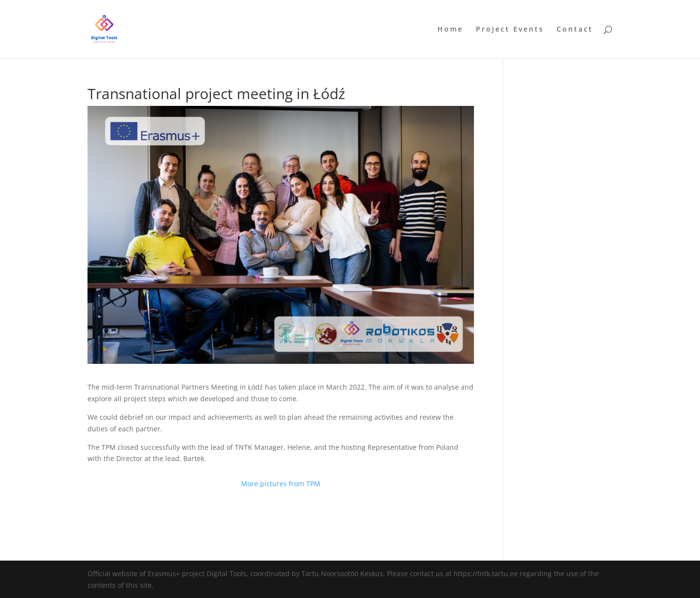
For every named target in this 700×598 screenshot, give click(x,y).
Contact (575, 30)
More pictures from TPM (281, 484)
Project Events (510, 30)
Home (450, 30)
